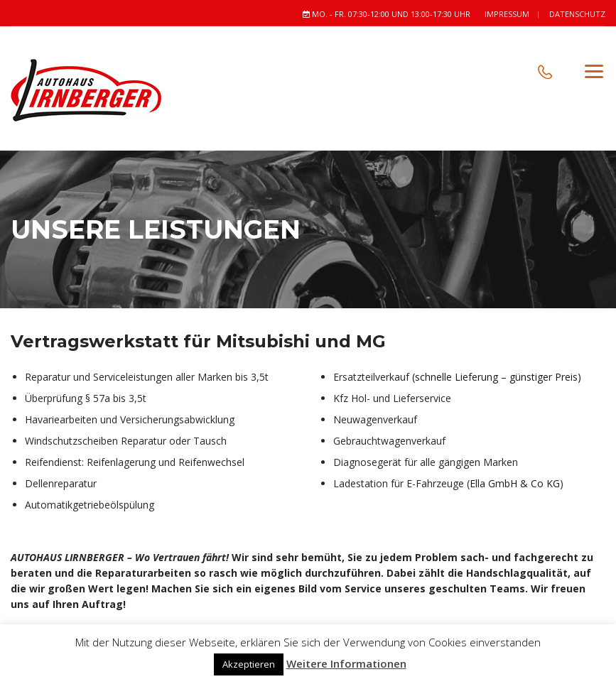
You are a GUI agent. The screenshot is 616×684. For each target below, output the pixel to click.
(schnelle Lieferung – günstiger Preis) (497, 377)
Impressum (507, 14)
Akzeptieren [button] (249, 664)
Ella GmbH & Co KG (515, 483)
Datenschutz (577, 14)
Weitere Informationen (346, 663)
